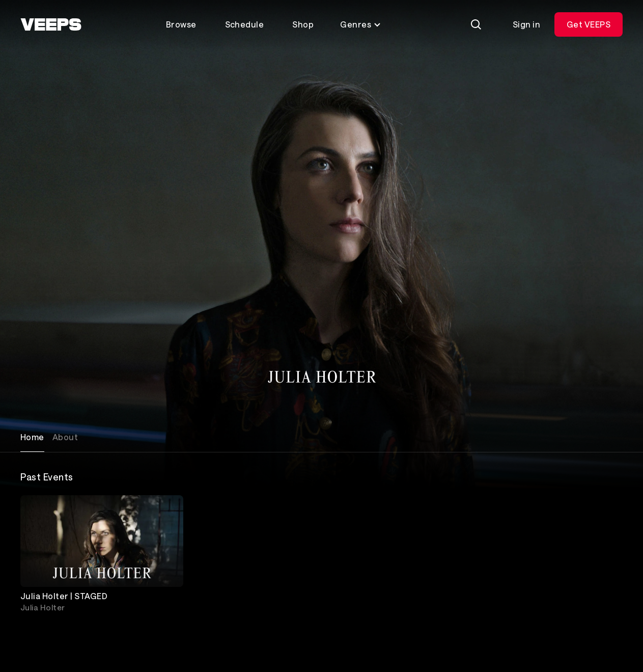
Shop (303, 24)
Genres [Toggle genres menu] (361, 24)
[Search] (476, 24)
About (65, 437)
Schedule (245, 24)
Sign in (526, 24)
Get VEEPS (589, 24)
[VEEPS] (51, 24)
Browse (181, 24)
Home (32, 437)
